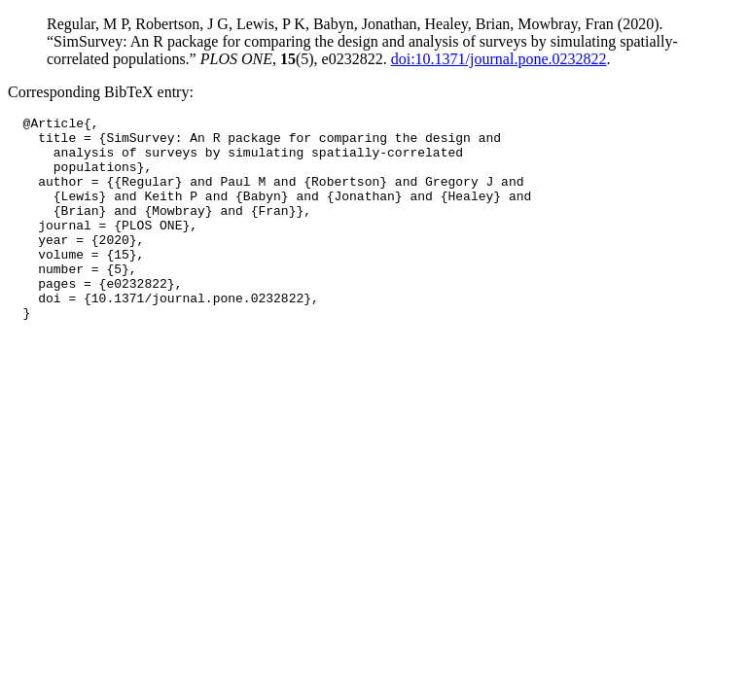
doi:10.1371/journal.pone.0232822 (499, 59)
